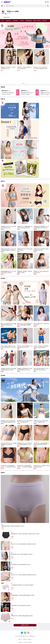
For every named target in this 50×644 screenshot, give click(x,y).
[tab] (23, 83)
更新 (34, 636)
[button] (2, 2)
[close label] (4, 6)
